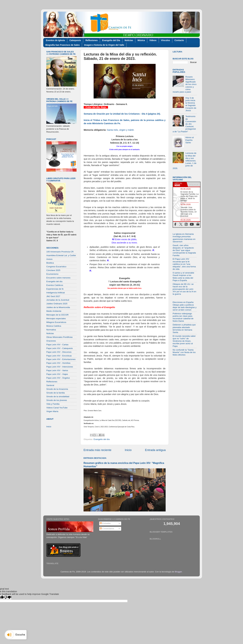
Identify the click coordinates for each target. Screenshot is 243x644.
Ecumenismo (52, 274)
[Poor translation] (8, 597)
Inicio (128, 450)
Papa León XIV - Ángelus (58, 378)
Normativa (51, 330)
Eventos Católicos (55, 285)
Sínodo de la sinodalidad (58, 396)
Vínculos (166, 40)
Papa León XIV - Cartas (57, 345)
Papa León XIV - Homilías (58, 363)
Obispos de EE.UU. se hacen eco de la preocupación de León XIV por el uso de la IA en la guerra (184, 289)
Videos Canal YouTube (57, 408)
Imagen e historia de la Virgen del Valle (104, 45)
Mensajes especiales (56, 319)
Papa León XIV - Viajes (57, 374)
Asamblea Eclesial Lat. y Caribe (61, 255)
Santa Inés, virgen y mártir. (121, 130)
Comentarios (107, 529)
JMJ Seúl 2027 (53, 296)
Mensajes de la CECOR (57, 315)
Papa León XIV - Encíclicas (59, 356)
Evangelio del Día (111, 40)
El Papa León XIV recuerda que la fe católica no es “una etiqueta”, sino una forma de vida (184, 264)
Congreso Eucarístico (56, 267)
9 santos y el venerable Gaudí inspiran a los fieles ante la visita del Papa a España (183, 277)
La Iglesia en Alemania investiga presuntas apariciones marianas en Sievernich (184, 238)
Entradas (105, 523)
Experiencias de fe (55, 289)
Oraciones (51, 341)
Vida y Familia (53, 404)
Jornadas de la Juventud (58, 300)
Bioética (50, 263)
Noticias (129, 40)
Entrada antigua (155, 450)
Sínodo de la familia (56, 393)
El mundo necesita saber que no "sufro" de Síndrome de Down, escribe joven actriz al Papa (184, 341)
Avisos (49, 259)
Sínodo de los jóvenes (57, 400)
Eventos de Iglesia (55, 40)
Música (141, 40)
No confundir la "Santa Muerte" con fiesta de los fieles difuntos (184, 352)
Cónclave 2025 (53, 270)
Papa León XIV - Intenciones (60, 367)
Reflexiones (92, 40)
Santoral (50, 385)
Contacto (179, 40)
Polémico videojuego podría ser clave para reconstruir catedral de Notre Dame (183, 317)
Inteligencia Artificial (56, 293)
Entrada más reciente (97, 450)
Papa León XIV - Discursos (59, 352)
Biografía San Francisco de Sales (63, 45)
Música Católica (54, 326)
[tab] (180, 184)
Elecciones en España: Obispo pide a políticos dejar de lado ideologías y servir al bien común (185, 306)
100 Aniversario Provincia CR (60, 252)
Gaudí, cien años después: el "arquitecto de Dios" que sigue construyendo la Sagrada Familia (184, 250)
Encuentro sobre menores (58, 278)
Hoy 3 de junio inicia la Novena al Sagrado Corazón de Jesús (191, 104)
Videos (153, 40)
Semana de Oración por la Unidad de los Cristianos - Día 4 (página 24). (122, 114)
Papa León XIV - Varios (57, 370)
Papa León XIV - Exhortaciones (61, 359)
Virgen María (52, 411)
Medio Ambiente (54, 311)
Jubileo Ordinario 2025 (57, 304)
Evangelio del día (102, 439)
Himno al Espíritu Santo (189, 140)
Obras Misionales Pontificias (60, 337)
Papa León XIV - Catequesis (60, 348)
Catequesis (75, 40)
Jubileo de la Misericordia (58, 307)
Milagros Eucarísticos (56, 322)
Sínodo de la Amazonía (57, 389)
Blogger (178, 572)
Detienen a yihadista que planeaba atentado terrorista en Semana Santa (184, 329)
